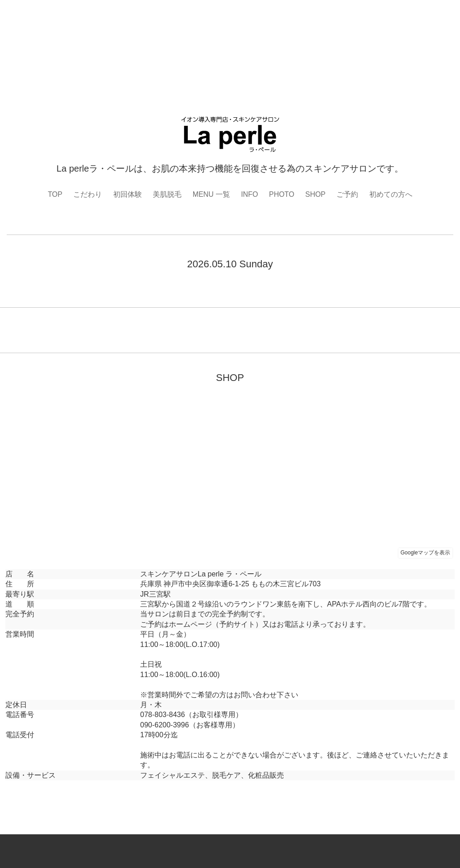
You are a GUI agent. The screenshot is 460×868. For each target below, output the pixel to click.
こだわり (88, 194)
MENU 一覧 (211, 194)
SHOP (316, 194)
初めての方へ (391, 194)
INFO (249, 194)
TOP (55, 194)
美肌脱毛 (167, 194)
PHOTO (282, 194)
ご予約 (348, 194)
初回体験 (127, 194)
